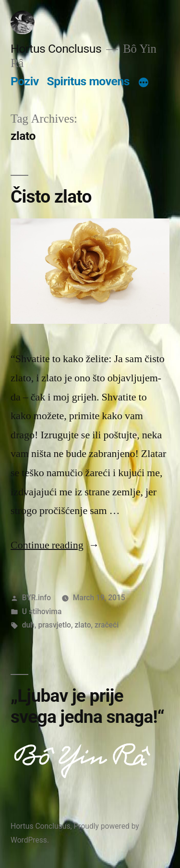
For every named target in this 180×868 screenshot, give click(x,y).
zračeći (107, 625)
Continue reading (55, 545)
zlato (83, 625)
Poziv (25, 81)
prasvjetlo (54, 625)
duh (28, 625)
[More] (144, 83)
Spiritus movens (88, 81)
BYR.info (36, 598)
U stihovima (42, 611)
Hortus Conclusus (56, 49)
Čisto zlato (51, 197)
